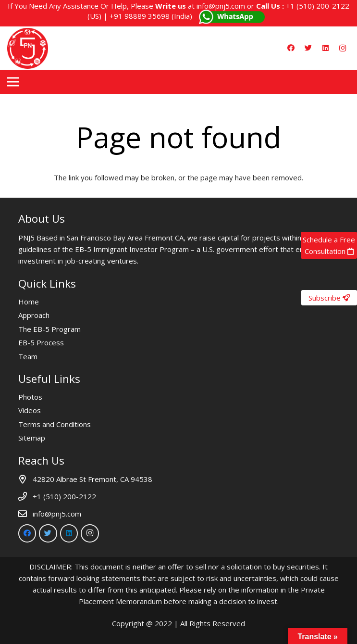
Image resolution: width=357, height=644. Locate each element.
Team (28, 356)
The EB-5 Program (49, 329)
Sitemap (32, 438)
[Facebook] (291, 48)
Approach (34, 315)
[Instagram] (343, 48)
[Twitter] (308, 48)
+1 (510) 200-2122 (318, 6)
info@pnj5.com (221, 6)
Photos (30, 397)
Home (29, 302)
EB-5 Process (41, 342)
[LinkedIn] (325, 48)
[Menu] (13, 82)
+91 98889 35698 (140, 16)
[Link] (28, 48)
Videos (30, 410)
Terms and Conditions (55, 424)
